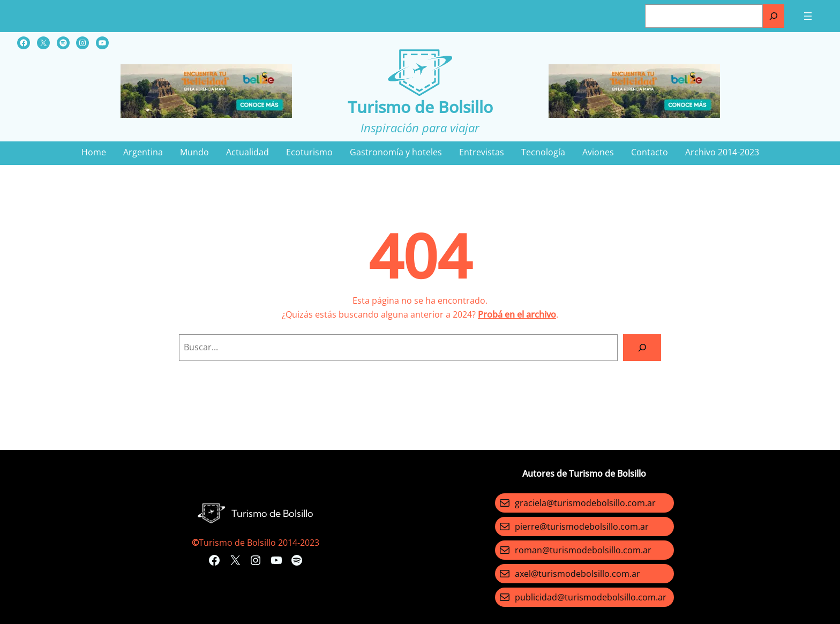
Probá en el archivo (517, 314)
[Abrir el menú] (808, 16)
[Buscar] (774, 16)
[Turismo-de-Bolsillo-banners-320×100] (206, 115)
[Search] (642, 347)
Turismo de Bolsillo (420, 107)
